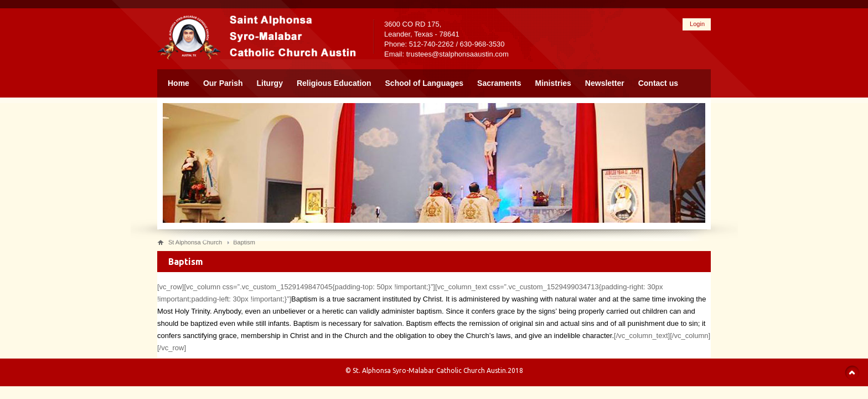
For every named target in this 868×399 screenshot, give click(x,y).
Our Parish (223, 83)
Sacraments (499, 83)
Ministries (553, 83)
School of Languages (425, 83)
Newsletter (605, 83)
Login (697, 24)
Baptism (244, 242)
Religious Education (334, 83)
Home (179, 83)
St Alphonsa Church (195, 242)
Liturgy (270, 83)
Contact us (658, 83)
